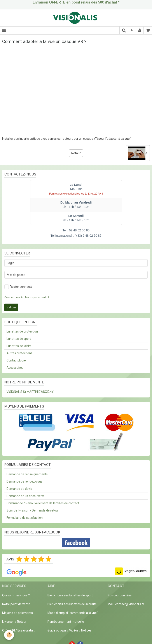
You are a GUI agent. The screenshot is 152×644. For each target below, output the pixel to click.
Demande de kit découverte (26, 496)
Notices (86, 630)
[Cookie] (9, 635)
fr (132, 30)
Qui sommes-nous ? (16, 595)
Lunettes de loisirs (19, 346)
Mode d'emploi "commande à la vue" (73, 613)
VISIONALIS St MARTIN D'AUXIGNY (30, 392)
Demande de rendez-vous (24, 481)
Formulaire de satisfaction (25, 518)
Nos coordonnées (120, 595)
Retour (76, 153)
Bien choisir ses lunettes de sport (70, 595)
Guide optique (57, 630)
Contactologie (16, 360)
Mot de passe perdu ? (37, 297)
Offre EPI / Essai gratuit (18, 630)
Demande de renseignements (27, 474)
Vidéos (74, 630)
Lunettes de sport (19, 339)
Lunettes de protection (22, 331)
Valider (11, 307)
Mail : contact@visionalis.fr (126, 604)
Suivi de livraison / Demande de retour (33, 510)
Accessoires (15, 368)
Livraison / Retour (14, 622)
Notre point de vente (16, 604)
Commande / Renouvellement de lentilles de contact (43, 503)
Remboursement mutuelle (66, 622)
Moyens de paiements (17, 613)
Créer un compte (14, 297)
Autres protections (19, 353)
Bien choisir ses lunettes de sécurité (72, 604)
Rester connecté (18, 287)
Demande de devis (19, 489)
